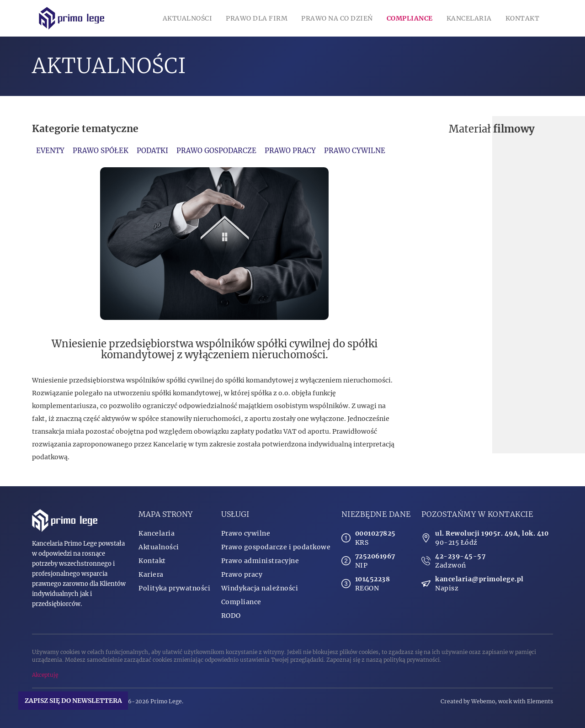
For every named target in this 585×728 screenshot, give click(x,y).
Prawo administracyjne (260, 561)
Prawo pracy (290, 151)
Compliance (410, 18)
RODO (231, 616)
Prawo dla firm (257, 18)
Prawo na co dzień (337, 18)
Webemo (483, 701)
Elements (540, 701)
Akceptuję (45, 675)
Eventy (50, 151)
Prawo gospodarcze (216, 151)
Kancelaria (469, 18)
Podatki (152, 151)
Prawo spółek (101, 151)
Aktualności (188, 18)
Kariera (151, 574)
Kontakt (523, 18)
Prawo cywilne (355, 151)
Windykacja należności (260, 588)
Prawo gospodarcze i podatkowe (276, 547)
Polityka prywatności (174, 588)
